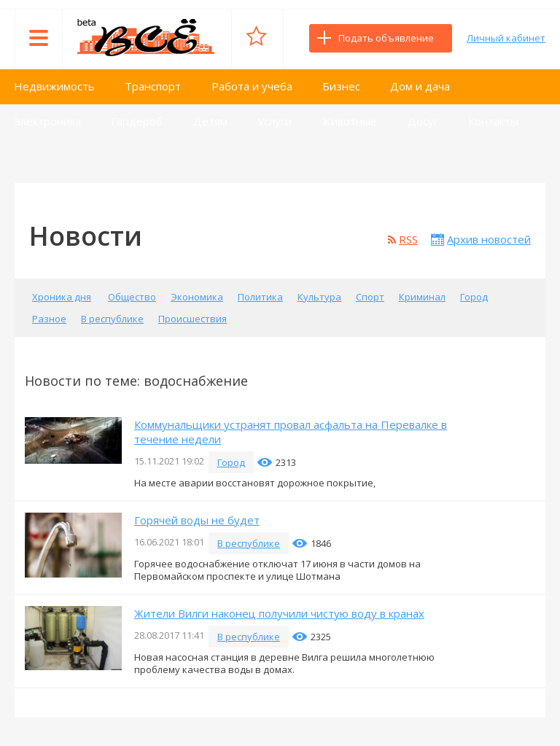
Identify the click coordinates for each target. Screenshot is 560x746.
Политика (260, 297)
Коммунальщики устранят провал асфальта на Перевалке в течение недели (291, 432)
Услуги (275, 121)
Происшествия (192, 319)
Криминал (422, 297)
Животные (349, 121)
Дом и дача (420, 86)
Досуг (423, 121)
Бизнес (341, 86)
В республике (112, 319)
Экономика (197, 297)
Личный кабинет (506, 38)
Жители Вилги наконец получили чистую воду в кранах (279, 613)
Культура (319, 297)
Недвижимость (54, 86)
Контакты (493, 121)
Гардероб (137, 121)
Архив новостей (489, 239)
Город (474, 297)
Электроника (47, 121)
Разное (49, 319)
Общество (132, 297)
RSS (408, 239)
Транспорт (153, 86)
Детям (210, 121)
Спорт (370, 297)
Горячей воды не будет (197, 520)
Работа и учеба (252, 86)
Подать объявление (386, 38)
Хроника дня (62, 297)
